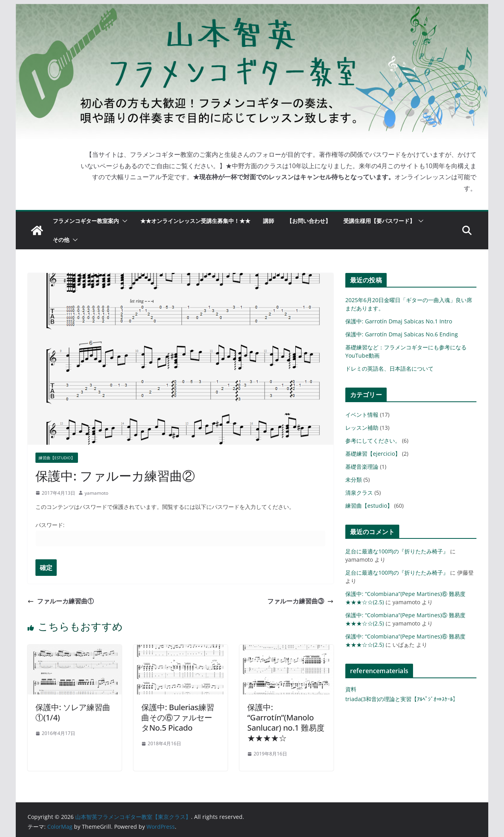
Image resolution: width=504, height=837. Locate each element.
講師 (269, 221)
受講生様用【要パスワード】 (379, 221)
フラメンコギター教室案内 (86, 221)
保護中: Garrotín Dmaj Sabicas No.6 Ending (402, 334)
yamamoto (96, 493)
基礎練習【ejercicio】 (373, 454)
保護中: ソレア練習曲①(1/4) (73, 712)
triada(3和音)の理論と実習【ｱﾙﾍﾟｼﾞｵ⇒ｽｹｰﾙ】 (402, 699)
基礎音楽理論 (362, 467)
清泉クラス (359, 493)
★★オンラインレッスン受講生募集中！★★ (195, 221)
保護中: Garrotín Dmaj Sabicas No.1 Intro (399, 321)
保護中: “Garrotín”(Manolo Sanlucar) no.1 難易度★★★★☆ (286, 723)
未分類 (354, 480)
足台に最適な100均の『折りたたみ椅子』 (397, 551)
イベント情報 (362, 415)
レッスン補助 (362, 428)
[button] (123, 221)
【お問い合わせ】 (309, 221)
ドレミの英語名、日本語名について (389, 368)
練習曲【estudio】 (57, 458)
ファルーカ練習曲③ (300, 601)
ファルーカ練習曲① (61, 601)
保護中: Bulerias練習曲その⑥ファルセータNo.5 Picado (178, 717)
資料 (351, 689)
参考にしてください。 (373, 441)
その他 (61, 240)
